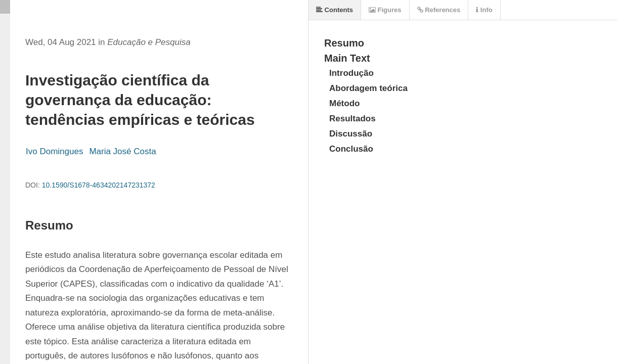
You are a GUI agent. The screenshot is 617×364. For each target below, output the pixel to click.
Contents (335, 10)
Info (484, 10)
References (439, 10)
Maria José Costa (122, 151)
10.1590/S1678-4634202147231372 (99, 185)
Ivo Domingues (54, 151)
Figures (385, 10)
